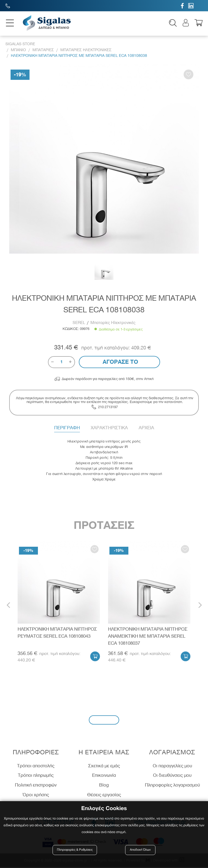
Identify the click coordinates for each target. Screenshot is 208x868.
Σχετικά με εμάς (104, 767)
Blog (104, 786)
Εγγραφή (104, 721)
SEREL (79, 324)
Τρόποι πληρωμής (36, 776)
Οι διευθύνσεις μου (172, 776)
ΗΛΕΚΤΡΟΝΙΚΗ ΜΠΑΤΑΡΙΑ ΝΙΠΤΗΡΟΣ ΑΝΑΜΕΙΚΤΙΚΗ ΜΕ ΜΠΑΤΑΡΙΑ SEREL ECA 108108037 (148, 637)
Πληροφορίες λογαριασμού (172, 786)
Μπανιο (18, 51)
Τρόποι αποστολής (36, 767)
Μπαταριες (43, 51)
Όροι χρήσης (36, 795)
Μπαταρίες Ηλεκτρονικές (113, 324)
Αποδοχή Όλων (140, 850)
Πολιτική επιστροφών (36, 786)
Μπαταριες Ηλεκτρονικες (86, 51)
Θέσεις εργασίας (104, 795)
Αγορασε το (120, 363)
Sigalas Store (20, 45)
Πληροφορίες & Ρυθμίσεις (75, 850)
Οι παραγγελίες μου (172, 767)
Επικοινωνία (104, 776)
